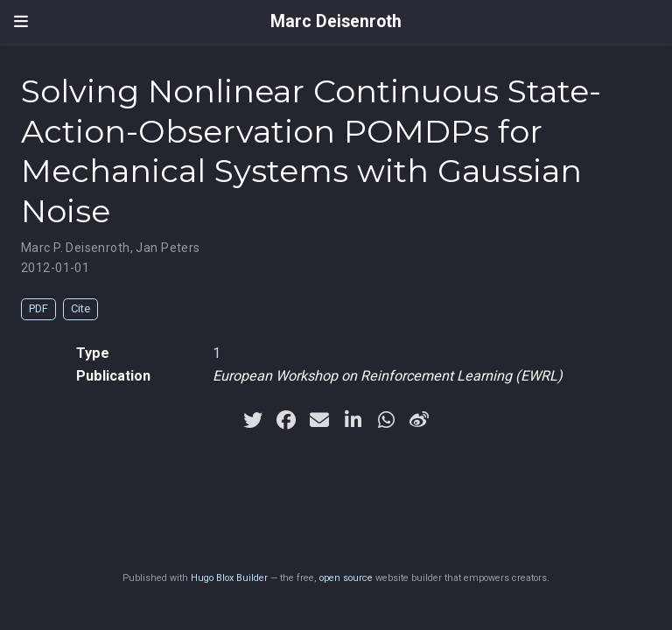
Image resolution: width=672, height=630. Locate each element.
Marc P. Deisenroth (76, 248)
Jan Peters (168, 248)
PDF (38, 308)
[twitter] (253, 420)
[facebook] (286, 420)
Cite (80, 308)
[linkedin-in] (353, 420)
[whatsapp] (386, 420)
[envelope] (319, 420)
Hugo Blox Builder (229, 578)
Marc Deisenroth (336, 21)
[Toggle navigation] (21, 22)
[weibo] (419, 420)
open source (346, 578)
